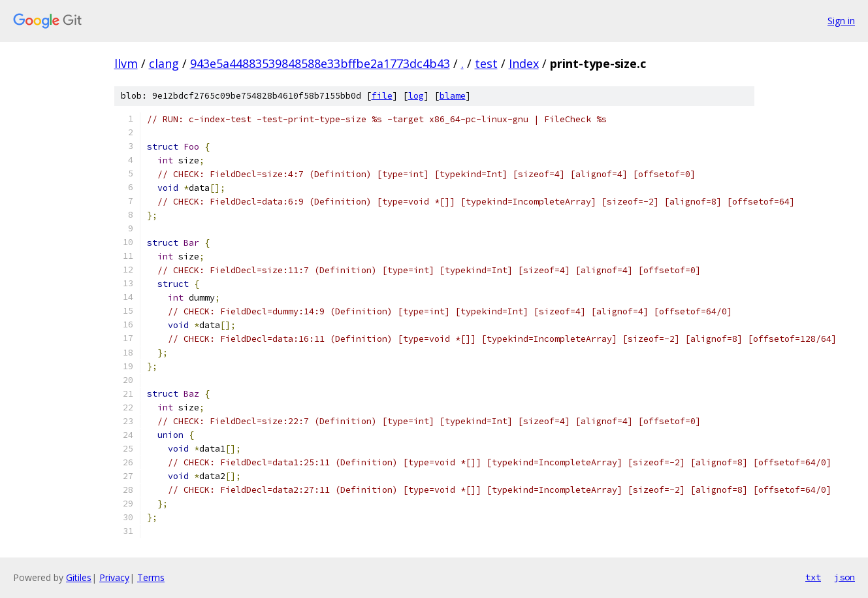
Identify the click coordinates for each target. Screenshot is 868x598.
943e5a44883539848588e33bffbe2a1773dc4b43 (320, 63)
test (486, 63)
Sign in (841, 21)
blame (453, 96)
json (844, 577)
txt (813, 577)
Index (524, 63)
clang (164, 63)
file (382, 96)
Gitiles (79, 577)
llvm (126, 63)
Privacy (114, 577)
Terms (151, 577)
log (416, 96)
